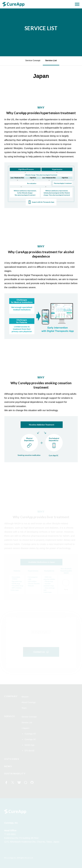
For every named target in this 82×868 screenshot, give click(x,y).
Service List (51, 60)
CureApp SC (30, 739)
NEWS (8, 766)
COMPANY (11, 696)
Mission (25, 697)
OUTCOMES (12, 759)
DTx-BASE (30, 751)
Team (24, 708)
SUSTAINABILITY (15, 773)
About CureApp (29, 702)
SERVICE (10, 716)
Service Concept (33, 60)
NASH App (29, 745)
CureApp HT (30, 734)
